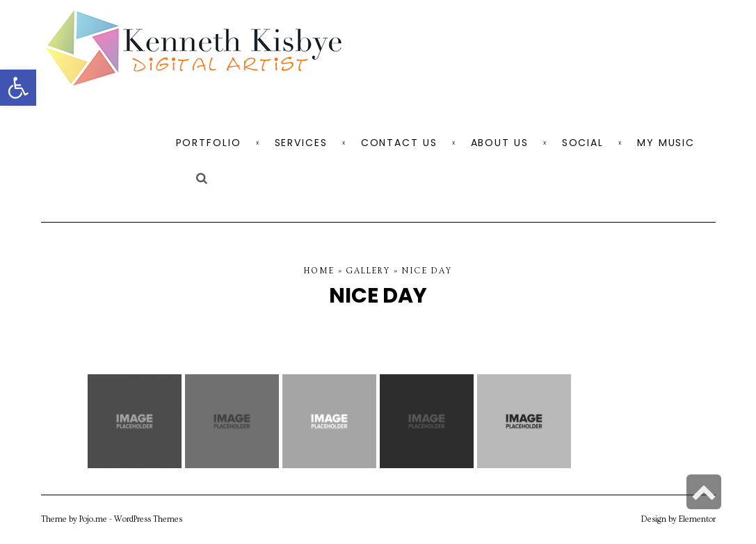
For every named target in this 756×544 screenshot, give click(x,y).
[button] (18, 88)
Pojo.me (93, 519)
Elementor (697, 519)
